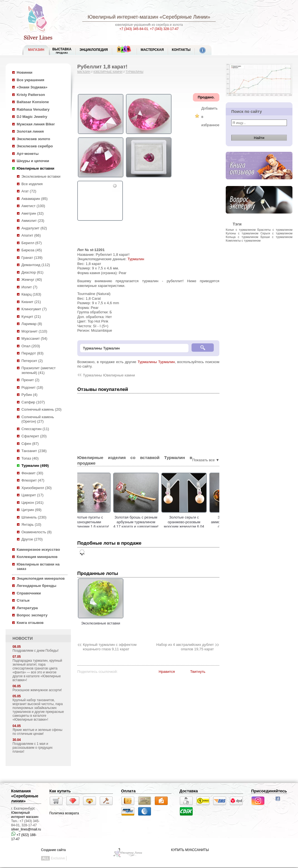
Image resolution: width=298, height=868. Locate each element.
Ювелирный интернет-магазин (123, 17)
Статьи (23, 600)
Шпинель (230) (34, 517)
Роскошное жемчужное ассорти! (37, 690)
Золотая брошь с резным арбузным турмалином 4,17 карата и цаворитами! (149, 522)
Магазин (84, 72)
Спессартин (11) (35, 429)
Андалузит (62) (34, 228)
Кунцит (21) (31, 317)
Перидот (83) (32, 353)
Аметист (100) (33, 206)
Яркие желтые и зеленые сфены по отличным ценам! (37, 732)
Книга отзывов (30, 623)
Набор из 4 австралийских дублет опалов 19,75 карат (185, 647)
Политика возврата (64, 813)
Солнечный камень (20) (41, 409)
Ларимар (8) (32, 324)
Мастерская (152, 50)
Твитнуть (198, 672)
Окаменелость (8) (37, 532)
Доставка (189, 791)
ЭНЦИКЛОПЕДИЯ (94, 50)
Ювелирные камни (108, 72)
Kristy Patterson (31, 95)
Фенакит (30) (32, 473)
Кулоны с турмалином (242, 233)
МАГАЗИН (36, 50)
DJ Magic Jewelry (32, 117)
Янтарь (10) (31, 524)
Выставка (62, 51)
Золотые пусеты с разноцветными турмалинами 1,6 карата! (101, 522)
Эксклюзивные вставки (41, 176)
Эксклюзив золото (33, 139)
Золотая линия (30, 131)
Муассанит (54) (34, 338)
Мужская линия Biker (36, 124)
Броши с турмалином (276, 237)
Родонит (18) (32, 387)
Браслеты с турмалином (275, 230)
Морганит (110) (34, 331)
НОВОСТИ (23, 638)
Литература (27, 608)
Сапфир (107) (33, 402)
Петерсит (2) (32, 361)
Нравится (167, 672)
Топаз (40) (30, 458)
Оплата (128, 791)
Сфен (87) (30, 444)
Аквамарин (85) (34, 199)
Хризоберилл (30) (37, 488)
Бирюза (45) (32, 250)
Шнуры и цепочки (33, 161)
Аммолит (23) (33, 221)
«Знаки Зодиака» (32, 87)
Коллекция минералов (37, 557)
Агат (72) (29, 191)
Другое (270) (32, 539)
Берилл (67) (32, 243)
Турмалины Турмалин (156, 362)
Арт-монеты (28, 154)
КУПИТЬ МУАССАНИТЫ (190, 850)
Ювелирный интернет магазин (25, 815)
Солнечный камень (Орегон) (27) (38, 419)
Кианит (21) (31, 302)
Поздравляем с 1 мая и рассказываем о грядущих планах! (33, 748)
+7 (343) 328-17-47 (164, 29)
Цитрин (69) (31, 510)
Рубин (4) (29, 395)
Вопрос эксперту (32, 615)
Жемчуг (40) (32, 280)
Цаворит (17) (32, 495)
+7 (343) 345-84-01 (134, 29)
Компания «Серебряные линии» (25, 796)
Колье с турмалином (241, 230)
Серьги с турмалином (276, 233)
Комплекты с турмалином (243, 240)
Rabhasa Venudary (33, 109)
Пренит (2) (30, 380)
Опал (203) (31, 346)
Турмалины (135, 72)
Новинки (24, 72)
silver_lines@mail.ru (26, 829)
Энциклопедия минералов (41, 578)
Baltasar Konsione (33, 102)
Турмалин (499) (35, 466)
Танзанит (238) (34, 451)
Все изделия (32, 184)
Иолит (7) (29, 287)
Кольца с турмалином (242, 237)
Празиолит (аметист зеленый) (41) (39, 370)
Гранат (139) (32, 258)
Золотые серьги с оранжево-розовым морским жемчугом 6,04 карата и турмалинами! (197, 524)
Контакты (181, 50)
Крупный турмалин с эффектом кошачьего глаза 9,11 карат (110, 647)
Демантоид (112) (36, 265)
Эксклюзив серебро (35, 146)
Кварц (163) (31, 294)
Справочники (29, 593)
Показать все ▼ (206, 460)
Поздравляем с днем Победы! (36, 651)
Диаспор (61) (32, 272)
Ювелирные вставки (35, 168)
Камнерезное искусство (38, 550)
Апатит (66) (31, 235)
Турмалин (136, 259)
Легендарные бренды (37, 586)
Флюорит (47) (33, 480)
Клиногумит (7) (34, 309)
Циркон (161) (32, 503)
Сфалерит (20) (34, 436)
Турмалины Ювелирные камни (109, 375)
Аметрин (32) (33, 213)
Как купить (60, 791)
